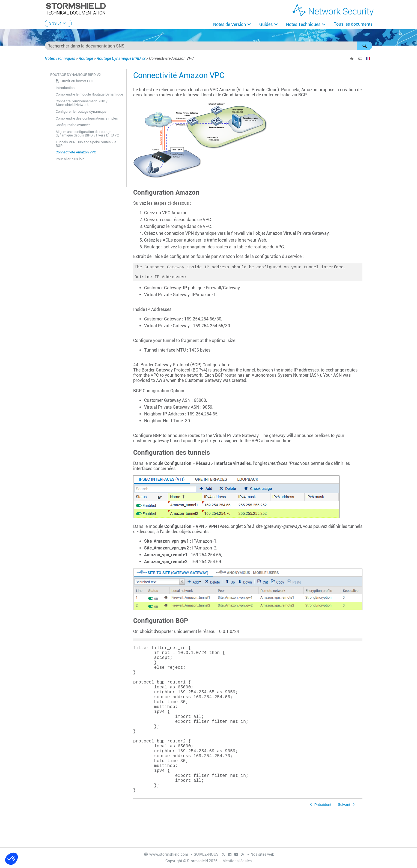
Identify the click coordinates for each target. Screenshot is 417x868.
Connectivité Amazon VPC (76, 152)
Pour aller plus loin (70, 159)
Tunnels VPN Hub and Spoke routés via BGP (86, 144)
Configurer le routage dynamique (81, 112)
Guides (266, 24)
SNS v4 (58, 23)
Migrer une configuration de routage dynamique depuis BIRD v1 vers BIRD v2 (87, 133)
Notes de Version (230, 24)
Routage (86, 58)
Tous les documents (353, 24)
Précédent (323, 839)
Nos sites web (262, 855)
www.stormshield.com (166, 855)
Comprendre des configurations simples (87, 118)
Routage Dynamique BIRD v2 (121, 58)
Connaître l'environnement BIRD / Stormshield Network (82, 103)
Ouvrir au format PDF (77, 81)
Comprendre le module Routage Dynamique (89, 94)
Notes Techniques (303, 24)
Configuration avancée (73, 125)
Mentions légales (237, 861)
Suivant (344, 839)
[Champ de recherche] (208, 46)
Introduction (65, 88)
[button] (365, 46)
